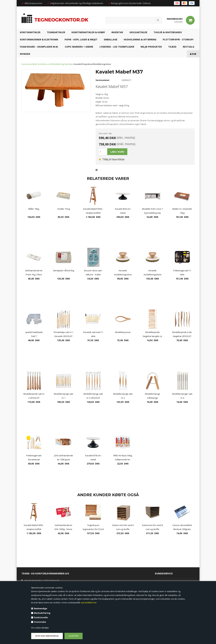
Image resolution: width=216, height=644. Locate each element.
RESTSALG (188, 47)
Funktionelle (41, 617)
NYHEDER (25, 54)
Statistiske (40, 622)
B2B (193, 54)
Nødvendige (41, 608)
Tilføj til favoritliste (112, 159)
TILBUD (172, 47)
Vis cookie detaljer (40, 628)
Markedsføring (42, 613)
